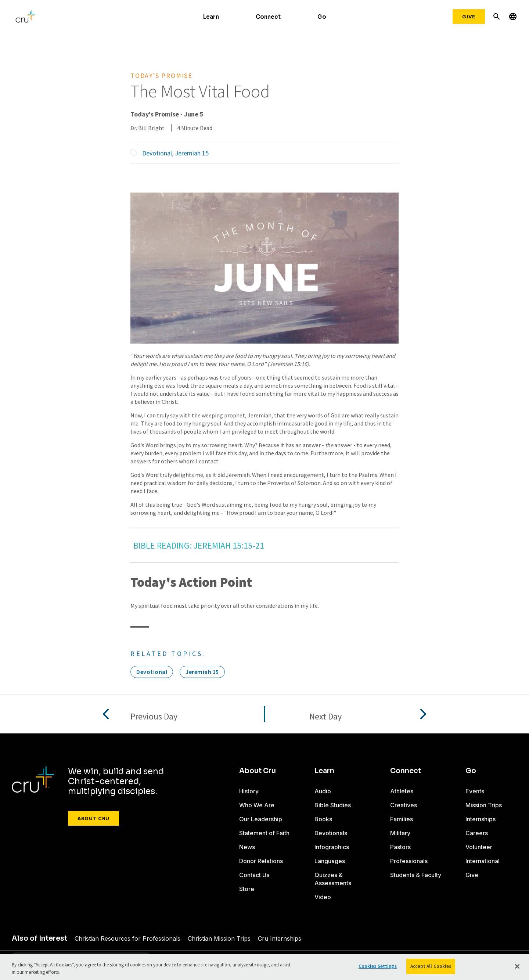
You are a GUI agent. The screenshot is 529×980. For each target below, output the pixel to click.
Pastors (400, 847)
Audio (323, 791)
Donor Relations (261, 861)
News (247, 847)
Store (247, 889)
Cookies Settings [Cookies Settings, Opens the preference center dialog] (378, 966)
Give (469, 17)
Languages (330, 861)
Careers (477, 833)
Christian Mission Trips (211, 938)
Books (323, 819)
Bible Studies (333, 805)
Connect (268, 17)
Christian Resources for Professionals (125, 938)
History (249, 791)
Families (402, 819)
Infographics (332, 847)
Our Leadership (261, 819)
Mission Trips (484, 805)
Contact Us (254, 875)
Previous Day (154, 717)
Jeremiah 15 (192, 153)
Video (323, 897)
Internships (481, 819)
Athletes (402, 791)
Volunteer (479, 847)
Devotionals (331, 833)
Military (400, 833)
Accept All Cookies (431, 966)
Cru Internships (268, 938)
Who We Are (257, 805)
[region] (264, 967)
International (483, 861)
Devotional (157, 153)
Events (475, 791)
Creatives (404, 805)
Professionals (409, 861)
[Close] (517, 966)
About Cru (93, 818)
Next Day (325, 717)
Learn (211, 17)
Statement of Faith (264, 833)
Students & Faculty (416, 875)
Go (322, 17)
